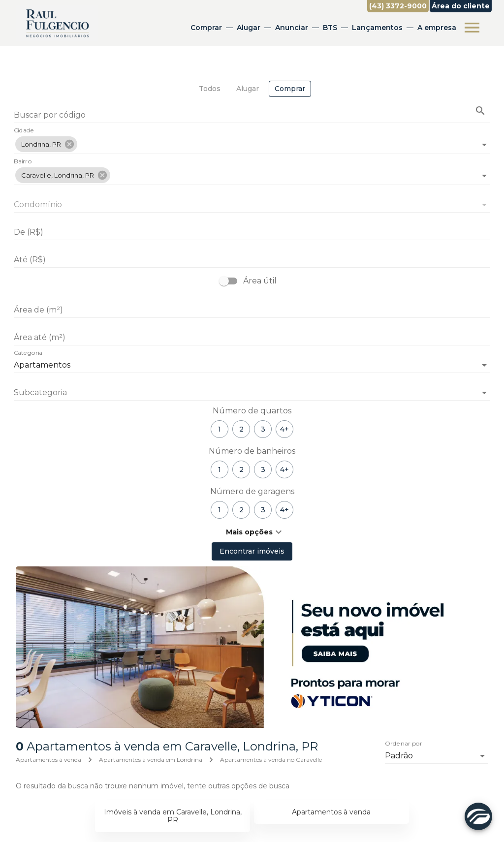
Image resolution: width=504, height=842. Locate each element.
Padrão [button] (399, 756)
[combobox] (252, 140)
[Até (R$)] (252, 260)
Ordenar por (404, 744)
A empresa (436, 28)
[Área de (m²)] (252, 310)
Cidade (24, 131)
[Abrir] (484, 145)
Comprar (206, 28)
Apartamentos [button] (42, 365)
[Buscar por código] (252, 116)
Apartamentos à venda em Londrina (151, 760)
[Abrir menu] (472, 28)
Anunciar (291, 28)
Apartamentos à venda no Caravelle (271, 760)
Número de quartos (252, 411)
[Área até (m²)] (252, 338)
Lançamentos (377, 28)
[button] (46, 144)
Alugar (248, 28)
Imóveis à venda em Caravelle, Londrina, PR (173, 816)
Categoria (28, 353)
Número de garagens (252, 491)
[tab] (210, 89)
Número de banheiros (252, 451)
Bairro (23, 162)
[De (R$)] (252, 232)
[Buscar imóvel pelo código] (480, 111)
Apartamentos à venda (48, 760)
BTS (330, 28)
